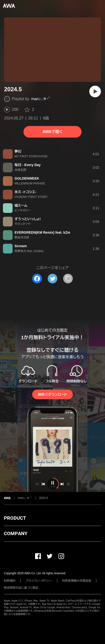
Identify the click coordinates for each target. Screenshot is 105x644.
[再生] (95, 91)
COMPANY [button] (16, 533)
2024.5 (43, 498)
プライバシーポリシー (39, 581)
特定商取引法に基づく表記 (21, 588)
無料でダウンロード (52, 394)
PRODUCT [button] (15, 518)
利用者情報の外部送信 (77, 581)
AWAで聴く (52, 132)
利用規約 (10, 581)
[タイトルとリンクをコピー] (68, 279)
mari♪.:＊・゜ (40, 99)
